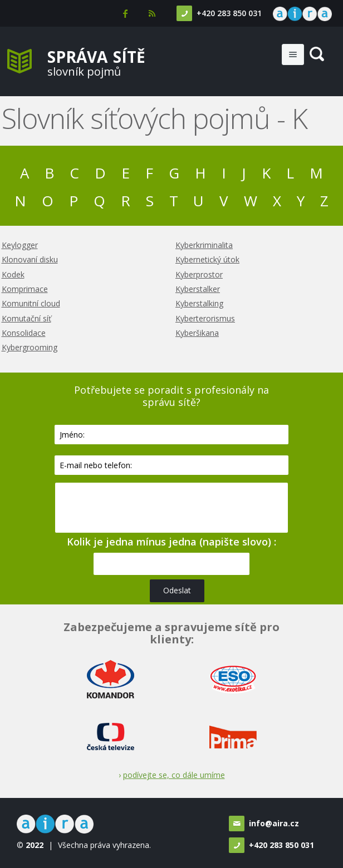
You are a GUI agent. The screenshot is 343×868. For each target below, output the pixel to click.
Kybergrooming (30, 347)
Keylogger (20, 245)
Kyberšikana (197, 333)
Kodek (13, 274)
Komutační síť (26, 318)
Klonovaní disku (30, 259)
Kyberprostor (199, 274)
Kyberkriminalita (204, 245)
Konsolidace (24, 333)
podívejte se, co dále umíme (174, 775)
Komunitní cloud (31, 303)
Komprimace (25, 289)
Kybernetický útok (207, 259)
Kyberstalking (199, 303)
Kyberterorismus (205, 318)
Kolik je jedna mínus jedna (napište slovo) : (171, 542)
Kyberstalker (198, 289)
